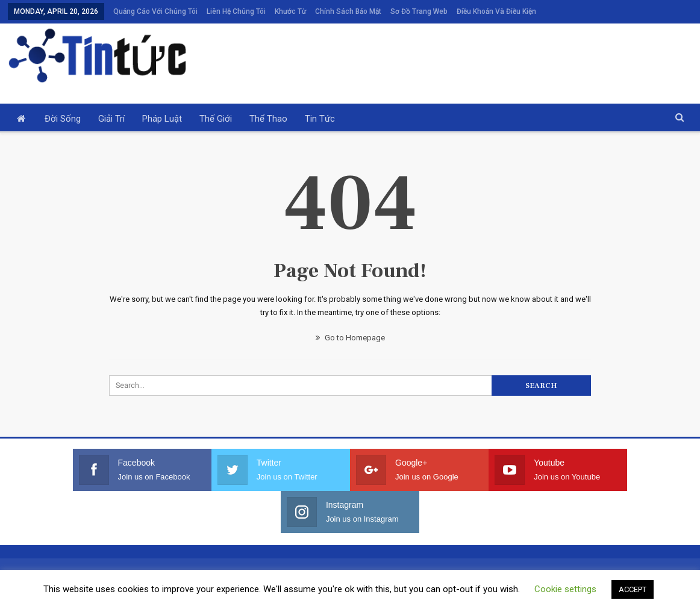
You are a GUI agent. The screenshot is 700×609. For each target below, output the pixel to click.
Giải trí (111, 119)
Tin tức (320, 119)
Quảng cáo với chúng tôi (155, 11)
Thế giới (216, 119)
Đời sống (63, 119)
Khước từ (290, 11)
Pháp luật (162, 119)
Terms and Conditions (320, 595)
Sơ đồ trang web (419, 11)
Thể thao (268, 119)
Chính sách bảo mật (348, 11)
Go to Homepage (350, 338)
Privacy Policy (394, 595)
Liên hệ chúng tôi (236, 11)
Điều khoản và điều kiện (496, 11)
